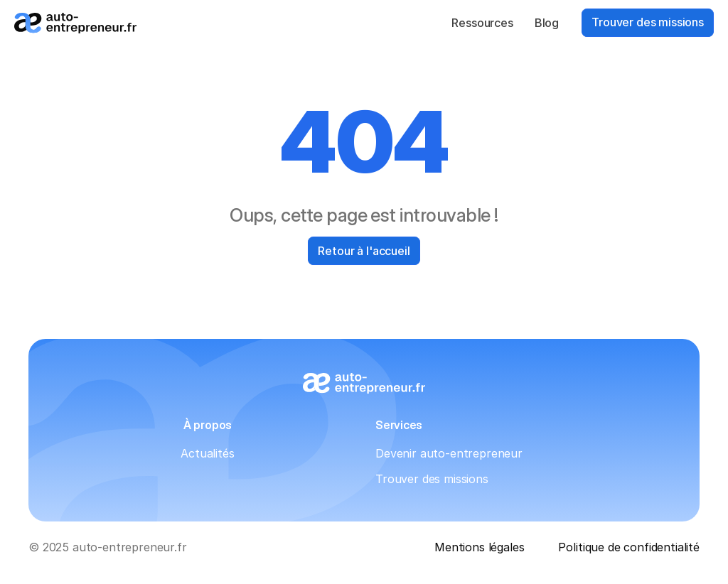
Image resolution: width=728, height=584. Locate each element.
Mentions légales (479, 547)
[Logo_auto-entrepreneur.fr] (75, 23)
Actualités (207, 453)
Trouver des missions (432, 479)
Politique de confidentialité (629, 547)
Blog (547, 23)
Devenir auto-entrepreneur (449, 453)
